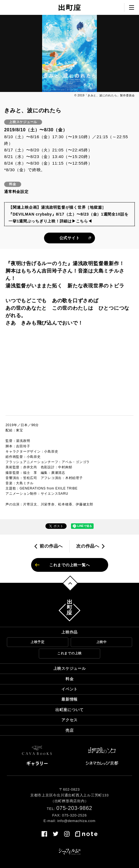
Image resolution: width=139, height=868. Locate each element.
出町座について (69, 710)
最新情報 (69, 699)
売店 (70, 730)
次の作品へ (88, 546)
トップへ (70, 583)
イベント (69, 689)
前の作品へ (51, 546)
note (86, 834)
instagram (67, 834)
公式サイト (70, 238)
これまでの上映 (69, 653)
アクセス (69, 720)
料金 (70, 679)
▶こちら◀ (82, 221)
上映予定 (38, 642)
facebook (44, 834)
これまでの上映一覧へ (70, 565)
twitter (56, 834)
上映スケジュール (70, 668)
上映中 (102, 642)
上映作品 (69, 632)
